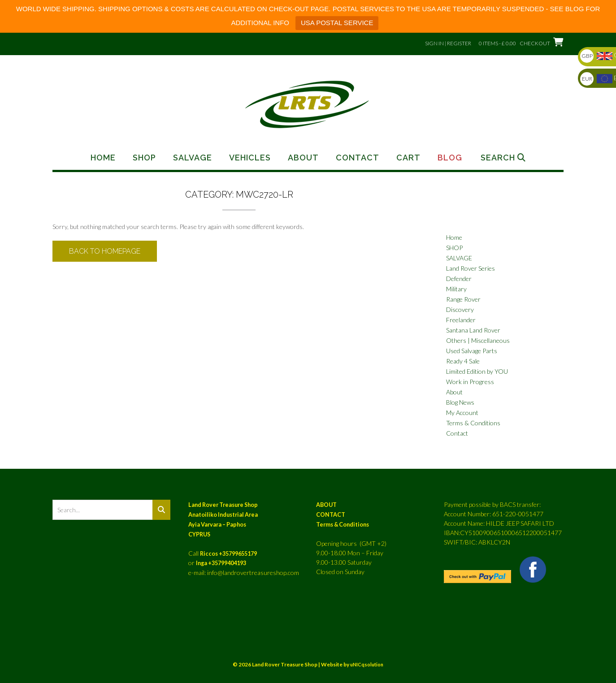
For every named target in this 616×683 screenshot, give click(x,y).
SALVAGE (459, 258)
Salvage (193, 158)
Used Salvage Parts (472, 351)
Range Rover (463, 299)
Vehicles (250, 158)
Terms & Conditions (473, 423)
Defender (459, 279)
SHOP (454, 248)
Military (456, 289)
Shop (144, 158)
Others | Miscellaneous (478, 340)
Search (503, 158)
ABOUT (326, 505)
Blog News (460, 402)
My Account (462, 413)
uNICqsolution (367, 664)
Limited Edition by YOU (477, 371)
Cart (408, 158)
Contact (358, 158)
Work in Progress (470, 382)
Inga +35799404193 (221, 563)
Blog (450, 158)
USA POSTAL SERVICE (337, 23)
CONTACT (331, 515)
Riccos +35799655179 (228, 554)
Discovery (460, 309)
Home (103, 158)
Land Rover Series (471, 268)
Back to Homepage (105, 251)
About (303, 158)
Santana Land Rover (473, 330)
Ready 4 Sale (463, 361)
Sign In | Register (448, 43)
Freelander (461, 320)
